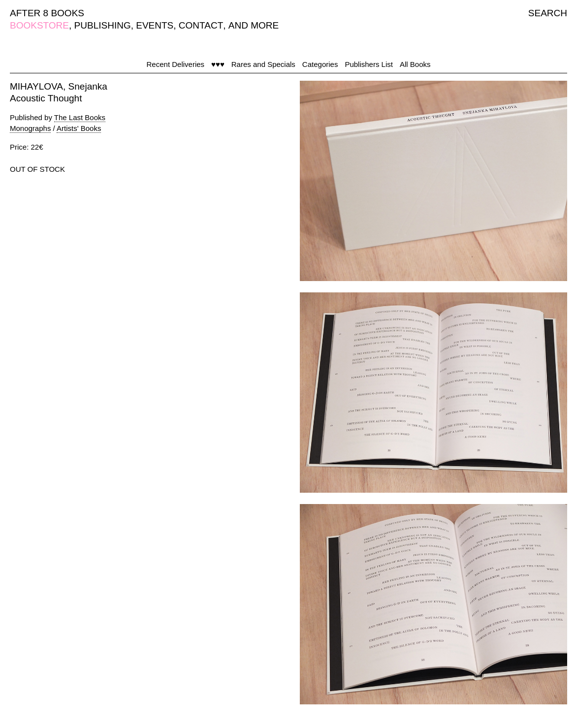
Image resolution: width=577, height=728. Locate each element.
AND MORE (254, 25)
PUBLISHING (103, 25)
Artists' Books (79, 128)
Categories (320, 64)
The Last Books (80, 117)
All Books (415, 64)
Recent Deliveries (176, 64)
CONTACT (201, 25)
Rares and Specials (263, 64)
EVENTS (155, 25)
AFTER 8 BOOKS (47, 13)
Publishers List (369, 64)
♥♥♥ (218, 64)
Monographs (30, 128)
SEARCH (548, 13)
